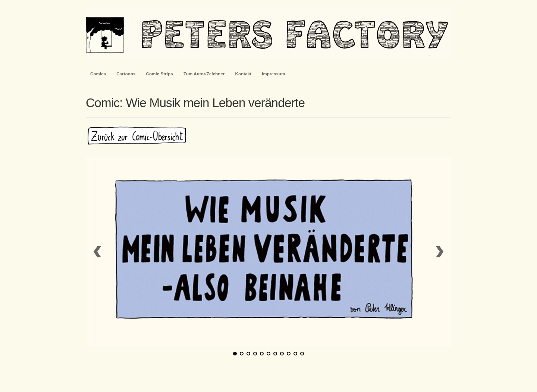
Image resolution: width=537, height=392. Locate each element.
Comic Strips (160, 74)
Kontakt (244, 74)
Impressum (273, 74)
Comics (98, 74)
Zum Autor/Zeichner (204, 74)
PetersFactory (268, 34)
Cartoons (126, 74)
